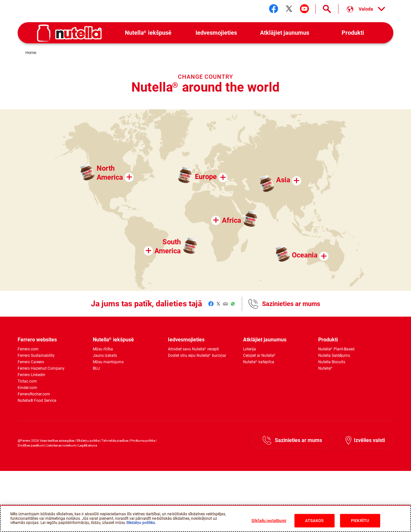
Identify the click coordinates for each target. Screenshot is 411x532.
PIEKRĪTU (360, 521)
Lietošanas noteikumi (61, 445)
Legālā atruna (88, 445)
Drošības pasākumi (31, 445)
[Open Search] (327, 9)
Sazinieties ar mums (291, 304)
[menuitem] (148, 33)
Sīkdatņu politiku (141, 523)
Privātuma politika (143, 441)
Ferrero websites (37, 340)
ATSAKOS (315, 521)
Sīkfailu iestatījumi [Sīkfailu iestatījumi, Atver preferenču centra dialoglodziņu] (269, 521)
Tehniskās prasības (115, 441)
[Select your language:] (366, 9)
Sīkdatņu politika (88, 441)
